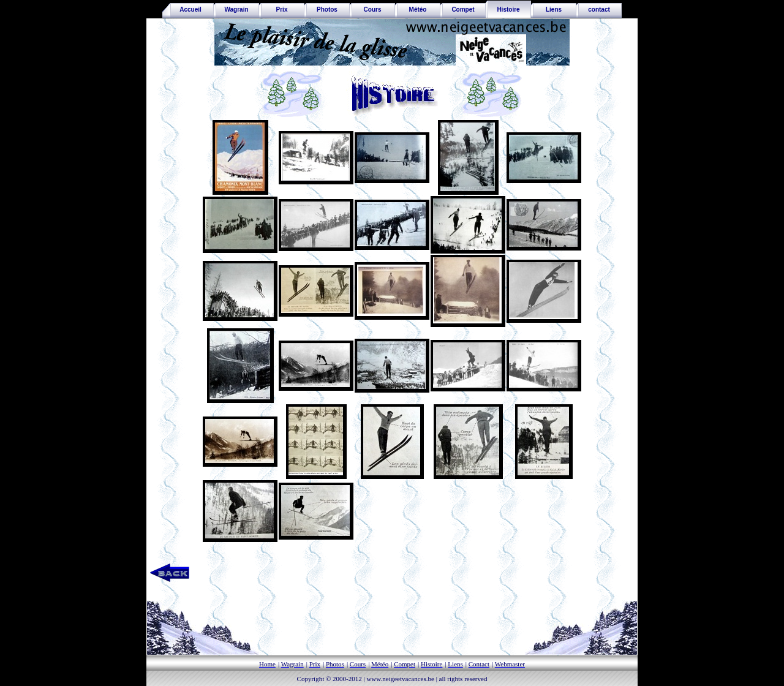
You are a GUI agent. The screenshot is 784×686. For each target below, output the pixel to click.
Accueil (188, 9)
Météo (418, 9)
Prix (282, 9)
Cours (373, 9)
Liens (554, 9)
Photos (327, 9)
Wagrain (236, 9)
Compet (463, 9)
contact (599, 9)
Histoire (508, 9)
